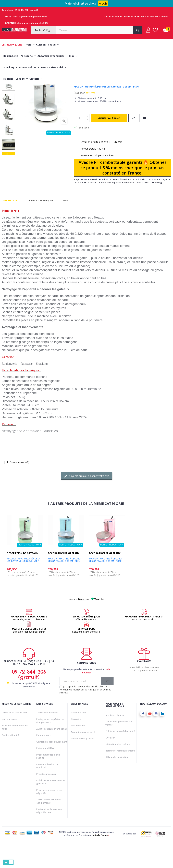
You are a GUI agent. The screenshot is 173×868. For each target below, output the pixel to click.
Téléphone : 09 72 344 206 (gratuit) (20, 10)
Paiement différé (45, 775)
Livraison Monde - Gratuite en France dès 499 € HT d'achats (136, 17)
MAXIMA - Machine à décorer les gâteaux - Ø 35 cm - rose (106, 587)
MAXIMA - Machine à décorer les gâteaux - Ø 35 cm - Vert (23, 587)
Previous (8, 181)
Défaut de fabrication (117, 784)
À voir (103, 3)
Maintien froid (89, 206)
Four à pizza (143, 209)
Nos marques (78, 753)
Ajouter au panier (109, 145)
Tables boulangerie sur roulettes (116, 209)
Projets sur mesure (46, 801)
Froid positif (140, 206)
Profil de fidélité (10, 762)
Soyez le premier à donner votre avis (86, 503)
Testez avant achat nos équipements (49, 828)
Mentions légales (115, 742)
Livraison (110, 765)
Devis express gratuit (82, 765)
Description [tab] (10, 227)
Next (8, 103)
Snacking (157, 209)
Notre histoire (9, 746)
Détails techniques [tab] (40, 227)
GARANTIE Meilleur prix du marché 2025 (27, 23)
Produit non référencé (83, 759)
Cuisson (92, 209)
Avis (66, 227)
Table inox (80, 209)
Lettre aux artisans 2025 (14, 740)
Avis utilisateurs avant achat (51, 756)
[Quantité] (80, 145)
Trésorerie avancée (47, 740)
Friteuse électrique (121, 206)
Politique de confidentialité (120, 758)
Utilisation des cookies (118, 771)
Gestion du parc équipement (52, 769)
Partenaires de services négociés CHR (49, 838)
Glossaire (76, 746)
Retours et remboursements (120, 778)
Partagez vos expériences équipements (50, 748)
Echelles (104, 206)
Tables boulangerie (159, 206)
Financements (44, 762)
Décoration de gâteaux (90, 108)
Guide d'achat (79, 740)
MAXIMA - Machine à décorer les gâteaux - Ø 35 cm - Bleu (65, 587)
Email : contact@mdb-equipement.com (26, 17)
